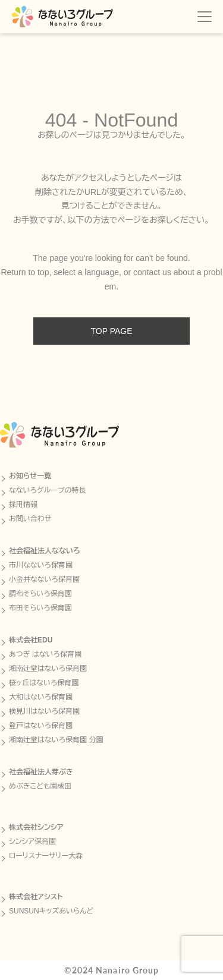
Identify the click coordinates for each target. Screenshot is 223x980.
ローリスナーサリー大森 (46, 856)
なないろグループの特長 (48, 490)
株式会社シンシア (36, 827)
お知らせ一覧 (30, 476)
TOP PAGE (111, 331)
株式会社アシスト (36, 897)
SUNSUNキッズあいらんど (51, 911)
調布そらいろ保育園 (40, 594)
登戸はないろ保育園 (41, 726)
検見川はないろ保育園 (44, 711)
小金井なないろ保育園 (44, 579)
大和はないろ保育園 (41, 697)
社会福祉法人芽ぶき (41, 772)
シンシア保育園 (32, 842)
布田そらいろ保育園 (40, 608)
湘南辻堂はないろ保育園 (48, 669)
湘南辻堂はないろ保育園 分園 (56, 740)
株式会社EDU (31, 640)
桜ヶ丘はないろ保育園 (44, 683)
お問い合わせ (30, 519)
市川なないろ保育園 (41, 565)
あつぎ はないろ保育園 (45, 654)
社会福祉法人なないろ (45, 551)
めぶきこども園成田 (40, 786)
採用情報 (23, 505)
